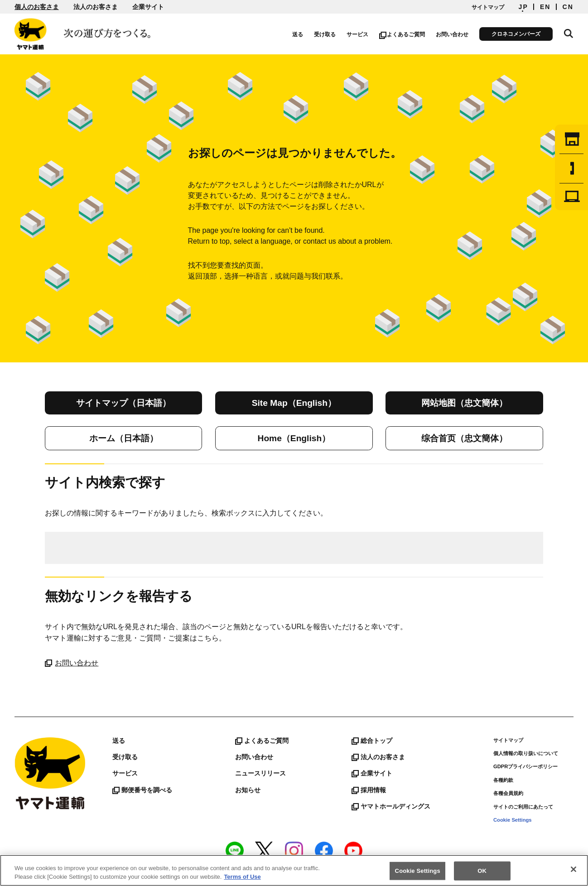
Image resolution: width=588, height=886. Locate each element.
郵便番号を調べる (142, 790)
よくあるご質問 (403, 34)
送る (299, 34)
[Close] (574, 869)
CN (568, 7)
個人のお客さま (37, 7)
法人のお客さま (96, 7)
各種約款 (503, 780)
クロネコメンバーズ (517, 34)
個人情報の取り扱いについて (526, 753)
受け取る (326, 34)
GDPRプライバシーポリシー (525, 766)
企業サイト (148, 7)
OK (482, 871)
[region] (294, 870)
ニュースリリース (260, 773)
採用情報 (369, 790)
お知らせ (248, 790)
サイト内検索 (569, 33)
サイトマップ (488, 7)
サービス (358, 34)
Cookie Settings (513, 820)
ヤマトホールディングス (391, 806)
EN (545, 7)
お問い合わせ (453, 34)
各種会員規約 (508, 793)
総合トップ (372, 741)
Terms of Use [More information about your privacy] (242, 877)
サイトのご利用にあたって (523, 807)
